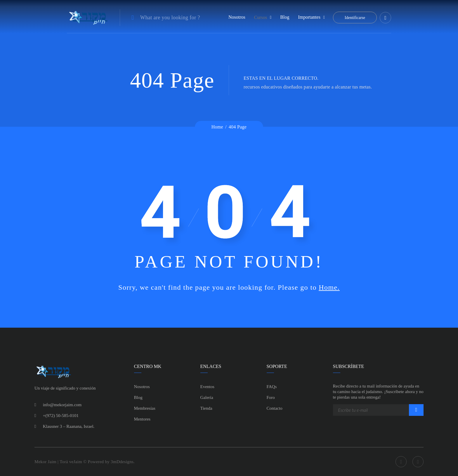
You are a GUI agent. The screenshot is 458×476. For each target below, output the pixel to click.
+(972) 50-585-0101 (61, 416)
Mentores (142, 419)
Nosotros (237, 17)
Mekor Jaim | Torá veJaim (59, 462)
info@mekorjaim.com (62, 405)
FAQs (272, 387)
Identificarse (355, 18)
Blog (285, 17)
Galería (207, 397)
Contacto (275, 408)
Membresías (145, 408)
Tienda (206, 408)
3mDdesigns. (123, 462)
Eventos (207, 387)
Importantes (309, 17)
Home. (329, 287)
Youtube (418, 462)
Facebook (401, 462)
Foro (271, 397)
